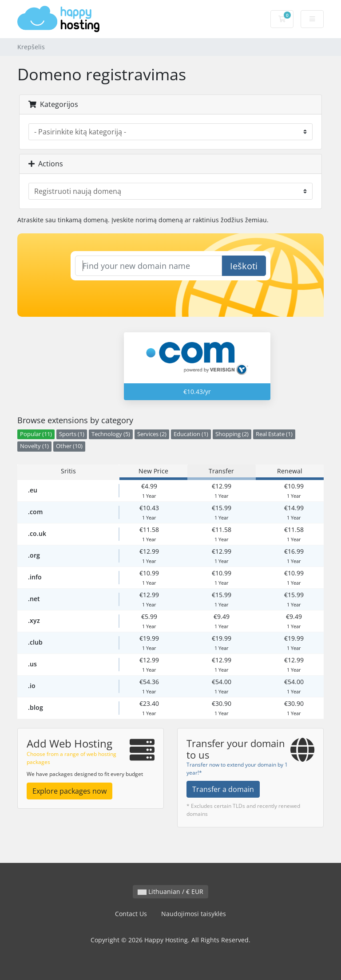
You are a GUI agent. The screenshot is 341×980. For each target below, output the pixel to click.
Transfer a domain (223, 789)
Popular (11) (36, 434)
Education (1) (191, 434)
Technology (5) (111, 434)
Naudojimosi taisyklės (194, 914)
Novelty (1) (34, 446)
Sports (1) (72, 434)
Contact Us (131, 914)
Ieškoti (244, 266)
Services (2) (152, 434)
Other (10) (69, 446)
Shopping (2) (232, 434)
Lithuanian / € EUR (170, 891)
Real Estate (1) (274, 434)
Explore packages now (69, 791)
